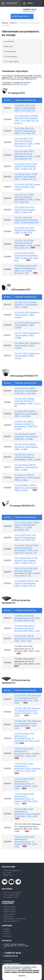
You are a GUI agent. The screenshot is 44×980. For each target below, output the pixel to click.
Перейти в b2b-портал (20, 16)
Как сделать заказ (11, 897)
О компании (9, 42)
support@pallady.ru (12, 964)
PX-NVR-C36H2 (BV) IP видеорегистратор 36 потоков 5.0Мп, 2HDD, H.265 (27, 628)
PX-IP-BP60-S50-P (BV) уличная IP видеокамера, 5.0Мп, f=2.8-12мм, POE (25, 538)
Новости (13, 23)
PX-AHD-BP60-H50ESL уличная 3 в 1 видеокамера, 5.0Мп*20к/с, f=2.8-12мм (26, 391)
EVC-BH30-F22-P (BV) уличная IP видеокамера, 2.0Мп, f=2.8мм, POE (25, 230)
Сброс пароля (9, 914)
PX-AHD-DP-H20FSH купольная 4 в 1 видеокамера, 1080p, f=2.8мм (27, 478)
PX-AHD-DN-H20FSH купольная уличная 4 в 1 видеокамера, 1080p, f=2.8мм (27, 457)
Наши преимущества (12, 871)
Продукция (12, 3)
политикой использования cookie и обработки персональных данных (22, 972)
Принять (22, 976)
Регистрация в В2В (11, 895)
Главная (5, 23)
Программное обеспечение (15, 919)
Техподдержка (10, 52)
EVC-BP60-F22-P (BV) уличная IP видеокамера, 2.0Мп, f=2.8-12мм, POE (25, 131)
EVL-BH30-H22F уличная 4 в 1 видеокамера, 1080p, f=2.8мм (27, 315)
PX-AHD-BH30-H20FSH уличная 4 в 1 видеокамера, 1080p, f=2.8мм (26, 447)
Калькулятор (9, 917)
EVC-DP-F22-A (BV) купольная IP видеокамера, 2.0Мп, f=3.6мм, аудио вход (26, 220)
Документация (10, 909)
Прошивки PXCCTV (11, 921)
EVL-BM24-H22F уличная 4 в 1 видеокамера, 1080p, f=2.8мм (27, 346)
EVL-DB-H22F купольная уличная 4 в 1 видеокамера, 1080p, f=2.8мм (26, 305)
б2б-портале (22, 84)
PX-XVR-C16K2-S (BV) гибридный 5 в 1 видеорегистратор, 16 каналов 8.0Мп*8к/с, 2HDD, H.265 (26, 842)
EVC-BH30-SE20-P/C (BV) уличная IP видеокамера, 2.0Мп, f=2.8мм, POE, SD (26, 167)
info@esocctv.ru (11, 956)
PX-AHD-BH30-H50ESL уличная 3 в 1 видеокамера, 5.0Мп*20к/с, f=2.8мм (26, 437)
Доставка (8, 873)
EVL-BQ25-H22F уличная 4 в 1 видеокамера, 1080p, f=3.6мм (27, 325)
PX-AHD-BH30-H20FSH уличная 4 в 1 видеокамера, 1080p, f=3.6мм (26, 467)
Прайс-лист (8, 47)
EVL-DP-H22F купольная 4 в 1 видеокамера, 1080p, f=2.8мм (27, 335)
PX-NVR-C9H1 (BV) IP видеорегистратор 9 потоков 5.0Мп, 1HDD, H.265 (27, 639)
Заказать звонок (29, 11)
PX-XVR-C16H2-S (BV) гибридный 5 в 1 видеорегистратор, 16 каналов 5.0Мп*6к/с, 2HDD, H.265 (26, 799)
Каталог (7, 932)
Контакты (7, 936)
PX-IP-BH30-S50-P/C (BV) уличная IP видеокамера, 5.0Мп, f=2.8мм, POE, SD (26, 561)
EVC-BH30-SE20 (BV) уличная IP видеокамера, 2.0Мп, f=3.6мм (27, 187)
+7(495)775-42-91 (30, 9)
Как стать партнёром (12, 893)
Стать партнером (11, 62)
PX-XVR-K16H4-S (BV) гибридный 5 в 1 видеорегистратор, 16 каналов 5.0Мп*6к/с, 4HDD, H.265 (26, 784)
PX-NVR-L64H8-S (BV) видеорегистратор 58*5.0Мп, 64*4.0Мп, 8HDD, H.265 (27, 618)
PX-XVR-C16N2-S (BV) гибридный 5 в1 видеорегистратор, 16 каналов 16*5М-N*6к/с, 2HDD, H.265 (27, 739)
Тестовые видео (10, 57)
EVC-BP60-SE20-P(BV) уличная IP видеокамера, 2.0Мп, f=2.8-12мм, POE (25, 108)
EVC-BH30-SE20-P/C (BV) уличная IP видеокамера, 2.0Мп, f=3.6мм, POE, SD (26, 177)
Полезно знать (10, 912)
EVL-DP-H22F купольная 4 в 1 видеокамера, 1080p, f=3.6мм (27, 356)
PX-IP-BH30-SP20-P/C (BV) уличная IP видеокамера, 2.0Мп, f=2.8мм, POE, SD (27, 584)
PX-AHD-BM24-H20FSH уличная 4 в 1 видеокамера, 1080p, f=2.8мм (26, 488)
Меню (30, 3)
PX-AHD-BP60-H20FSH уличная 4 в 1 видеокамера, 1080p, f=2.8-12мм (26, 414)
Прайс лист (8, 875)
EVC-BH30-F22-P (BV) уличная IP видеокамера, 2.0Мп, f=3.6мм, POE (25, 210)
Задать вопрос (10, 907)
